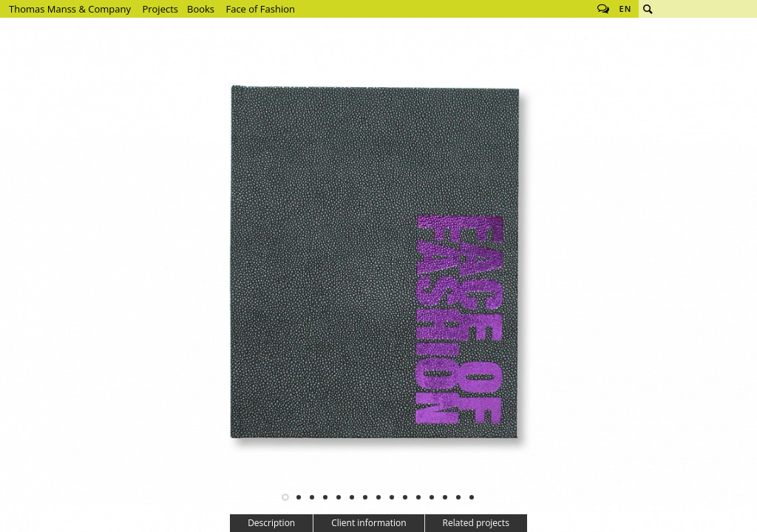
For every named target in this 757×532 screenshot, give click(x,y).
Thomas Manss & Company (70, 9)
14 (458, 497)
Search (648, 9)
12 (432, 497)
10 (405, 497)
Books (201, 9)
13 (445, 497)
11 (418, 497)
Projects (160, 9)
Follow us (603, 9)
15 (472, 497)
